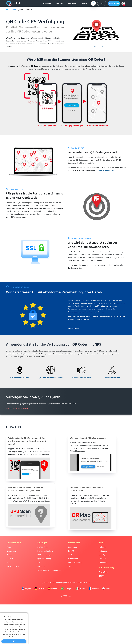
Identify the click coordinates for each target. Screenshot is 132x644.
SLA (70, 566)
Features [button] (60, 3)
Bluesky (102, 555)
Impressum (72, 547)
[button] (114, 3)
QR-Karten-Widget (106, 170)
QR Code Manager (44, 555)
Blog (8, 562)
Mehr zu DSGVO (74, 328)
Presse (9, 555)
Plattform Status (13, 566)
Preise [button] (85, 3)
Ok (14, 641)
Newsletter (103, 562)
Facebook (103, 559)
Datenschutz (73, 559)
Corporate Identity (75, 562)
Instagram (103, 551)
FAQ (102, 576)
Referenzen (11, 551)
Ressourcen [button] (73, 3)
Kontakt (10, 559)
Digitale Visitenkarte (45, 551)
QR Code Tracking (44, 559)
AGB (70, 555)
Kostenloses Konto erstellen (17, 408)
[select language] (124, 3)
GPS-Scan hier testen (97, 46)
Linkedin (102, 547)
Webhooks (41, 566)
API (39, 562)
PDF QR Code (43, 547)
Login (102, 3)
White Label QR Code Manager (49, 570)
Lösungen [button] (47, 3)
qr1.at (13, 3)
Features (13, 9)
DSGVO (71, 551)
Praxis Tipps (104, 572)
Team (9, 547)
